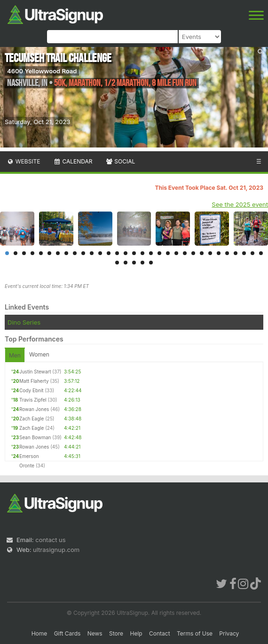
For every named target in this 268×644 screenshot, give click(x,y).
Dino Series (24, 322)
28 (236, 253)
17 (142, 253)
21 (176, 253)
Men (15, 355)
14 (117, 253)
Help (136, 633)
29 (244, 253)
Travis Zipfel (33, 400)
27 (227, 253)
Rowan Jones (34, 409)
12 (100, 253)
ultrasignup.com (56, 550)
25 (210, 253)
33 (126, 263)
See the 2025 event (240, 204)
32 (117, 263)
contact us (50, 540)
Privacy (229, 633)
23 (193, 253)
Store (116, 633)
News (95, 633)
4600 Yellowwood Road (42, 71)
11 (92, 253)
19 (159, 253)
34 (134, 263)
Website (24, 161)
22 (185, 253)
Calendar (73, 161)
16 (134, 253)
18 (151, 253)
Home (39, 633)
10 (83, 253)
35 (142, 263)
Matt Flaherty (34, 381)
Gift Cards (67, 633)
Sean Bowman (35, 437)
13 (109, 253)
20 (168, 253)
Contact (160, 633)
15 (126, 253)
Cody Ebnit (32, 390)
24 (202, 253)
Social (120, 161)
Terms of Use (195, 633)
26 (219, 253)
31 (261, 253)
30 (252, 253)
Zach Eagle (32, 419)
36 (151, 263)
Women (39, 354)
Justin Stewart (35, 372)
